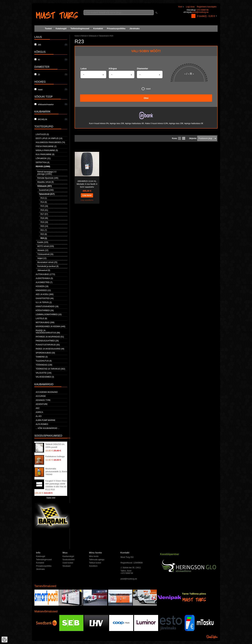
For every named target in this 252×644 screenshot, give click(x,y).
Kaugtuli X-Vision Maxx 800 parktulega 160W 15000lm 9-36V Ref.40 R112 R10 (56, 485)
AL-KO (39, 416)
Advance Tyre (43, 400)
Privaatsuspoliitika (116, 28)
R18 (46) (44, 218)
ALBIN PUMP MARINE (45, 420)
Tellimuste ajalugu (97, 560)
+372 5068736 (202, 10)
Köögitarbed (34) (45, 310)
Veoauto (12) (43, 250)
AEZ (38, 408)
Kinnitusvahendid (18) (47, 306)
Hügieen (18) (42, 286)
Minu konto (94, 556)
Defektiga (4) (43, 162)
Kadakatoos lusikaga (55, 456)
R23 (112, 36)
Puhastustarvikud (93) (48, 345)
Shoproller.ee (212, 637)
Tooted (48, 28)
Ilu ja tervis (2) (44, 302)
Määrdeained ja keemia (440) (50, 326)
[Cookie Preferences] (4, 640)
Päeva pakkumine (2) (46, 146)
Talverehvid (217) (47, 194)
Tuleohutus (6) (44, 361)
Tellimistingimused (80, 28)
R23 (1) (44, 238)
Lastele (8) (41, 318)
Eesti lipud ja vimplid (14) (49, 138)
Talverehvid (103, 36)
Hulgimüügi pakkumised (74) (50, 142)
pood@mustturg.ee (200, 12)
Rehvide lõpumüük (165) (48, 178)
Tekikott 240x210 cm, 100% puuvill (55, 446)
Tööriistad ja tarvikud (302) (50, 369)
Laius (84, 69)
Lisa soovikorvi (87, 200)
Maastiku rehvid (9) (45, 182)
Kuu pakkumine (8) (45, 154)
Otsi (146, 98)
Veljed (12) (42, 258)
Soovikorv (93, 566)
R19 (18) (44, 222)
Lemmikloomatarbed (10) (49, 314)
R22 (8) (44, 234)
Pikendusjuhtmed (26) (47, 341)
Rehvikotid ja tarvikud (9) (48, 266)
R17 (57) (44, 214)
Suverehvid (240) (46, 190)
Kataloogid (61, 28)
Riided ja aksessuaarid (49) (50, 349)
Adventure (42, 404)
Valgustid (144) (44, 373)
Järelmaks (135, 28)
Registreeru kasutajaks (207, 7)
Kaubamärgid (68, 556)
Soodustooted (68, 560)
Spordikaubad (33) (45, 353)
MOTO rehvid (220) (46, 246)
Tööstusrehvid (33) (45, 254)
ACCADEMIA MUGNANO (47, 392)
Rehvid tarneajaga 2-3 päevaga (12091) (47, 173)
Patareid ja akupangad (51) (50, 337)
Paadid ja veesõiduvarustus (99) (48, 332)
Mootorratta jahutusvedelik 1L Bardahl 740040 (57, 472)
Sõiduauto (93, 36)
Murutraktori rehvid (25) (47, 262)
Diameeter (143, 69)
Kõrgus (113, 69)
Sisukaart (67, 566)
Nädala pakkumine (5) (47, 150)
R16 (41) (44, 210)
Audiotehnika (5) (44, 278)
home (77, 36)
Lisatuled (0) (42, 134)
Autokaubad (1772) (45, 274)
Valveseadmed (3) (45, 377)
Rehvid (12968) (43, 166)
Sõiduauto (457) (45, 186)
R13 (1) (44, 198)
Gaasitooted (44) (45, 298)
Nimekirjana (180, 138)
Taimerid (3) (42, 357)
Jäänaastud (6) (44, 270)
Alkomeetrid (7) (44, 282)
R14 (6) (44, 202)
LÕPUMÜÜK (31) (43, 158)
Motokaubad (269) (45, 322)
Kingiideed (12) (43, 290)
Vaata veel (51, 498)
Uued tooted (68, 563)
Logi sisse (190, 7)
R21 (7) (44, 230)
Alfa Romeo (42, 424)
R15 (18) (44, 206)
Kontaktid (98, 28)
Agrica (39, 412)
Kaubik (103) (43, 242)
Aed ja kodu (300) (45, 294)
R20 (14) (44, 226)
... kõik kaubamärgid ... (47, 428)
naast (146, 89)
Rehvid (84, 36)
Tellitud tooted (95, 563)
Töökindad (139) (44, 365)
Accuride (41, 396)
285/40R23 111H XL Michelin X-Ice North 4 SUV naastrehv (87, 184)
